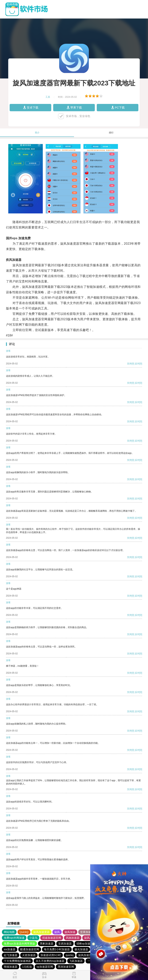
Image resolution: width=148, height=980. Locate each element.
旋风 (57, 932)
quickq (70, 955)
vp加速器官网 (45, 967)
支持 (129, 364)
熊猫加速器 (11, 967)
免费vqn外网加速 (14, 938)
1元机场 (27, 967)
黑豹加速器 (47, 944)
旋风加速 (70, 932)
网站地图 (9, 932)
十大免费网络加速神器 (17, 961)
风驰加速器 (73, 938)
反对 (137, 364)
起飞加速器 (11, 955)
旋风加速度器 (41, 932)
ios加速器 (10, 949)
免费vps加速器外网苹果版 (19, 944)
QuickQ (24, 932)
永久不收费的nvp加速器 (50, 961)
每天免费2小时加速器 (57, 949)
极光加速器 (81, 949)
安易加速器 (65, 944)
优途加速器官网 (52, 938)
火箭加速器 (29, 955)
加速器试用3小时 (51, 955)
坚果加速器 (87, 932)
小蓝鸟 (33, 938)
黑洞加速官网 (66, 967)
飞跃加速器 (76, 961)
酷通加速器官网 (30, 949)
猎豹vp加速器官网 (87, 944)
